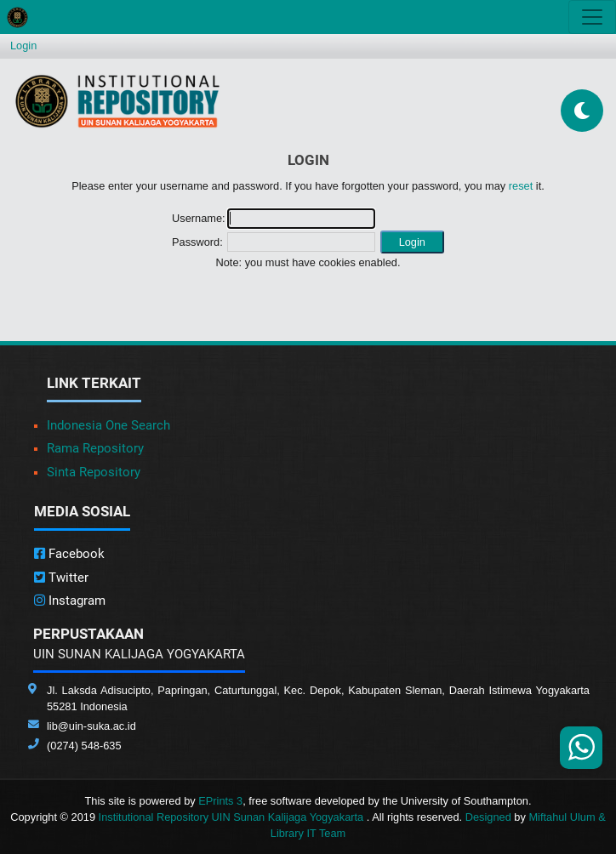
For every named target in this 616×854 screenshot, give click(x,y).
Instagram (70, 601)
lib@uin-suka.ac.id (91, 726)
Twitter (61, 578)
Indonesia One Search (108, 425)
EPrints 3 (220, 801)
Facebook (69, 554)
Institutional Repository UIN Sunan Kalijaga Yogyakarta (233, 817)
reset (521, 186)
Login (23, 46)
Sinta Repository (94, 472)
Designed (488, 817)
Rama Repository (95, 448)
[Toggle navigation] (592, 17)
